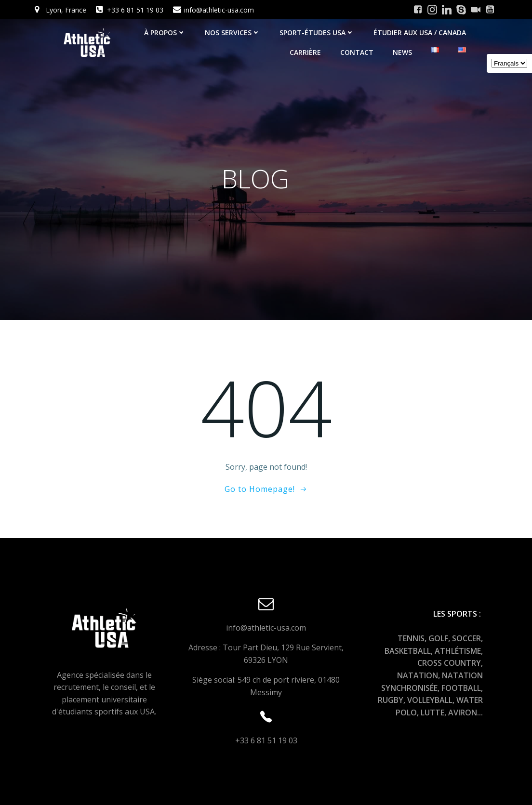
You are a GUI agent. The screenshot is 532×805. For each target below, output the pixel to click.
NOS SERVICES (233, 33)
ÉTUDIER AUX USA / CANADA (420, 33)
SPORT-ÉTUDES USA (317, 33)
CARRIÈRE (305, 52)
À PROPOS (165, 33)
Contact (357, 52)
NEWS (402, 52)
